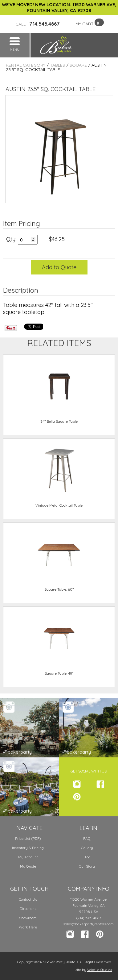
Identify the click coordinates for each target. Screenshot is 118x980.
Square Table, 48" (59, 673)
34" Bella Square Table (59, 421)
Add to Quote (59, 267)
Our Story (87, 866)
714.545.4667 (38, 24)
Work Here (28, 927)
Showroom (28, 918)
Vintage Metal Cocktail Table (59, 505)
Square (78, 65)
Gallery (87, 848)
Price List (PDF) (28, 838)
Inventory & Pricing (28, 848)
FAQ (87, 838)
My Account (28, 857)
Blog (87, 857)
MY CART (85, 24)
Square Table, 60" (59, 589)
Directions (28, 909)
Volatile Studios (100, 970)
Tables (57, 65)
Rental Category (26, 65)
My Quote (28, 866)
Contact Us (28, 899)
